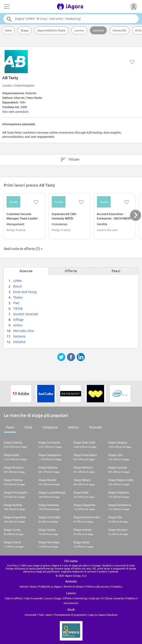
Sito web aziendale (15, 112)
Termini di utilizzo (73, 586)
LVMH (17, 281)
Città (28, 427)
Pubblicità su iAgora (50, 586)
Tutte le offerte (13, 598)
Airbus (18, 325)
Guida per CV (96, 598)
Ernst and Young (25, 292)
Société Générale (26, 314)
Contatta (116, 586)
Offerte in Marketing (75, 598)
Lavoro (79, 30)
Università (119, 30)
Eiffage (18, 320)
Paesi (10, 427)
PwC (17, 303)
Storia (33, 586)
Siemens (19, 336)
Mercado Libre (24, 331)
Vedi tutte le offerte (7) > (23, 249)
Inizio (8, 30)
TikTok (18, 309)
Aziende (98, 30)
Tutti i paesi (45, 615)
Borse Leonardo (115, 598)
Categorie (50, 427)
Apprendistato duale (51, 30)
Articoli (24, 586)
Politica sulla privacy (97, 586)
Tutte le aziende (33, 598)
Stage (25, 30)
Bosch (18, 286)
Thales (18, 297)
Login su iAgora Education (103, 615)
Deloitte (19, 342)
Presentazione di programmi (70, 615)
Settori (74, 427)
